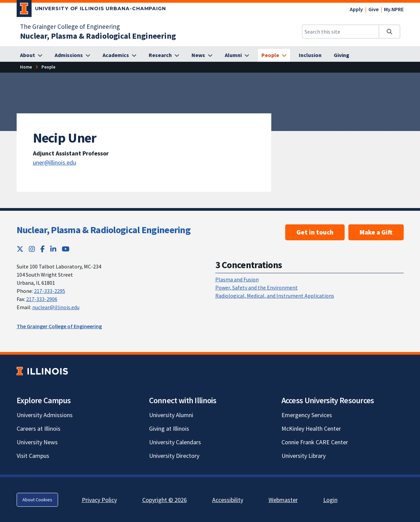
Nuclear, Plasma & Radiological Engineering (104, 230)
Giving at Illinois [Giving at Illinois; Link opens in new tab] (169, 428)
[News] (202, 55)
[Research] (164, 55)
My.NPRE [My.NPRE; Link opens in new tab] (394, 9)
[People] (274, 55)
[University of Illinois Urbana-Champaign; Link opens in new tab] (92, 10)
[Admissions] (72, 55)
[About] (31, 55)
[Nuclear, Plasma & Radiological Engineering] (98, 36)
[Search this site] (341, 32)
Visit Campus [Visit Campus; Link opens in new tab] (33, 456)
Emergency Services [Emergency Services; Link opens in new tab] (307, 415)
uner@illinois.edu (54, 162)
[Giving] (342, 55)
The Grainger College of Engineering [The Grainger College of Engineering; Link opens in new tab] (70, 26)
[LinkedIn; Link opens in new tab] (53, 249)
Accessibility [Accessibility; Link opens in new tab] (228, 500)
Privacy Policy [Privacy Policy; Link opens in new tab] (99, 500)
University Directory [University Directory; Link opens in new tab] (174, 456)
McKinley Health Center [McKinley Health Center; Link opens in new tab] (311, 428)
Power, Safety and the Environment (257, 287)
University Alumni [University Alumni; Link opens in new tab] (171, 415)
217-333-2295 (50, 291)
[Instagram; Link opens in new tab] (32, 249)
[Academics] (120, 55)
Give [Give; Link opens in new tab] (373, 9)
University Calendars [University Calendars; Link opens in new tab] (175, 442)
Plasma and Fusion (237, 279)
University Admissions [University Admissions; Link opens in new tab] (45, 415)
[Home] (26, 67)
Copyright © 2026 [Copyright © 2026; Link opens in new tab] (165, 500)
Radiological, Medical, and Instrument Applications (275, 296)
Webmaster (283, 500)
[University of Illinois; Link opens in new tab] (42, 371)
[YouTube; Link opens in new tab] (66, 249)
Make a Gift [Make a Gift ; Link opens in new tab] (376, 232)
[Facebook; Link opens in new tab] (43, 249)
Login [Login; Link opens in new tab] (330, 500)
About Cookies (37, 500)
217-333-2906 (42, 299)
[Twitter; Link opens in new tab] (20, 249)
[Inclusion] (310, 55)
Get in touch (315, 232)
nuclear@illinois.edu (56, 307)
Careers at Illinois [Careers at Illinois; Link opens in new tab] (39, 428)
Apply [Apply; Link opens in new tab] (356, 9)
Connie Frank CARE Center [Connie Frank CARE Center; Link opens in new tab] (315, 442)
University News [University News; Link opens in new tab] (37, 442)
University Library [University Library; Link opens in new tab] (304, 456)
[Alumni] (237, 55)
